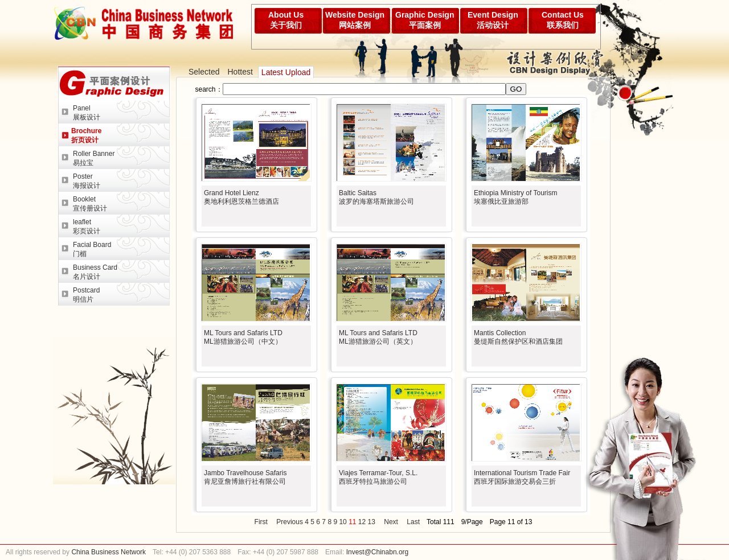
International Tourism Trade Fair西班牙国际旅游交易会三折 (522, 477)
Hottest (240, 72)
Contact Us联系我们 (563, 20)
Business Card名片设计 (95, 272)
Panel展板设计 (87, 113)
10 (343, 522)
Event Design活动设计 (493, 20)
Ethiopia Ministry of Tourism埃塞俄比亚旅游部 (516, 197)
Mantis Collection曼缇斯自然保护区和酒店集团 (518, 337)
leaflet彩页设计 (87, 227)
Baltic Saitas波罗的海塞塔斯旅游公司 (376, 197)
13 (372, 522)
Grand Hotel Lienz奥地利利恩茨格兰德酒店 (241, 197)
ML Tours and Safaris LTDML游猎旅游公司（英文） (378, 337)
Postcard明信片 (86, 295)
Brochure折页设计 (86, 135)
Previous (290, 522)
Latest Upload (286, 72)
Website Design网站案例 (355, 20)
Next (391, 522)
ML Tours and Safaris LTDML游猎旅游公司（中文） (243, 337)
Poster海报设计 (87, 181)
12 (362, 522)
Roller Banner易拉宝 (94, 158)
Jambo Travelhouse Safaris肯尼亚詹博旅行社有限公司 (245, 477)
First (261, 522)
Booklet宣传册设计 (90, 204)
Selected (204, 72)
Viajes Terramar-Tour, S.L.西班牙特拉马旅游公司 (378, 477)
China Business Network (108, 552)
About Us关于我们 (286, 20)
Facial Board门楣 (92, 249)
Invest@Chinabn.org (378, 552)
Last (413, 522)
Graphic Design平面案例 (425, 20)
